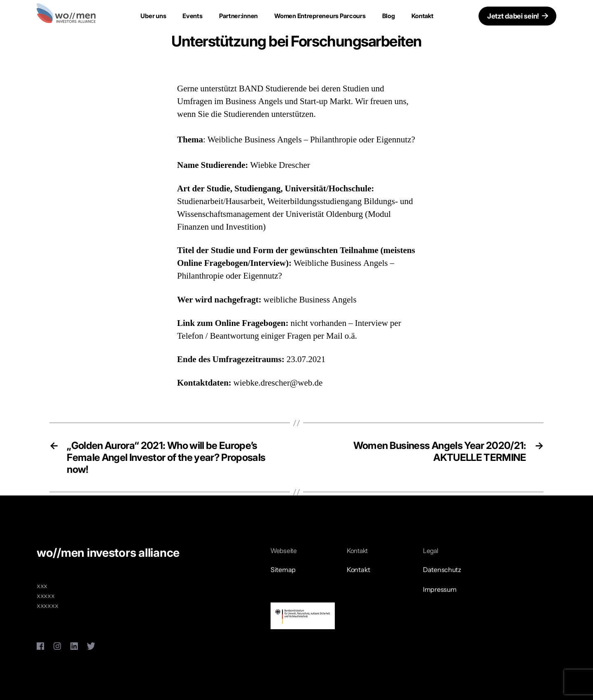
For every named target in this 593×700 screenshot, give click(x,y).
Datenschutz (442, 570)
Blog (389, 16)
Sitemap (283, 570)
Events (192, 16)
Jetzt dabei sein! (513, 16)
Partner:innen (239, 16)
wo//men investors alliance (108, 553)
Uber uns (153, 16)
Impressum (440, 589)
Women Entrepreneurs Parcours (320, 16)
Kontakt (423, 16)
